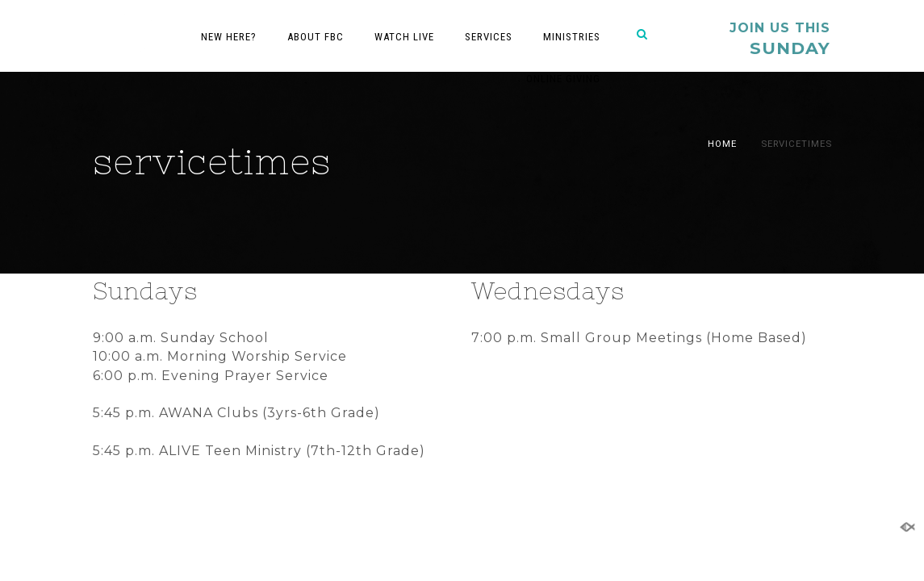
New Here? (229, 37)
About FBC (316, 37)
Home (722, 144)
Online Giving (563, 79)
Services (489, 37)
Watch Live (404, 37)
